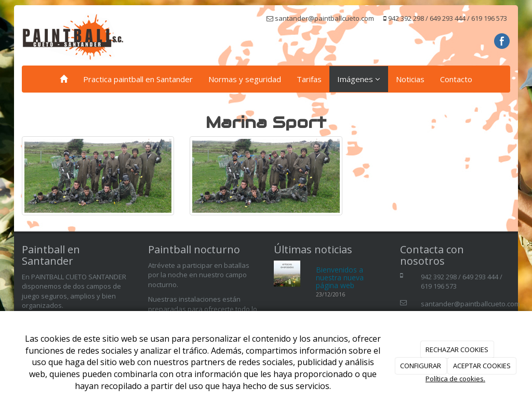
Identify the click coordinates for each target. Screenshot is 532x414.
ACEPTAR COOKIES (482, 366)
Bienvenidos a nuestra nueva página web (340, 278)
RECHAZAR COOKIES (457, 350)
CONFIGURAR (421, 366)
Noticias (410, 79)
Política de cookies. (455, 379)
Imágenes (359, 79)
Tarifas (309, 79)
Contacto (456, 79)
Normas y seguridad (245, 79)
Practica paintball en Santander (138, 79)
